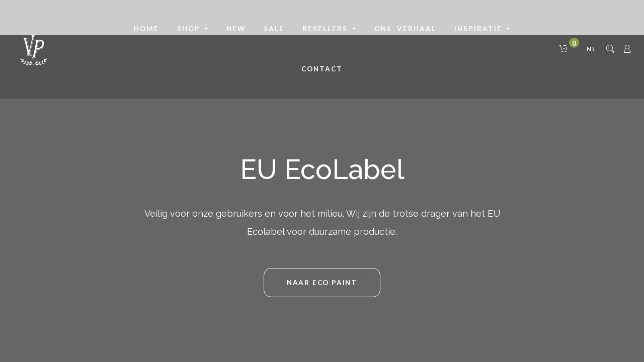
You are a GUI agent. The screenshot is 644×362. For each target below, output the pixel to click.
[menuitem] (146, 29)
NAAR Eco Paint (322, 283)
